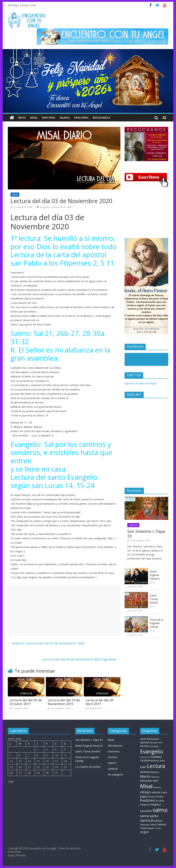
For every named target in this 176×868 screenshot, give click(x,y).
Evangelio (45, 207)
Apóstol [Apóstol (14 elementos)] (145, 742)
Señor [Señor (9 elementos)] (153, 825)
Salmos (65, 118)
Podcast (113, 757)
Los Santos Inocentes (88, 767)
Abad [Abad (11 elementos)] (143, 739)
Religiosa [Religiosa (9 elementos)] (145, 805)
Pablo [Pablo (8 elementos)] (164, 792)
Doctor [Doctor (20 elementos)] (144, 746)
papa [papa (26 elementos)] (143, 796)
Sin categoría (115, 774)
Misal (34, 118)
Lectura (55, 207)
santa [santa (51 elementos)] (144, 816)
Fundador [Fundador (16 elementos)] (156, 757)
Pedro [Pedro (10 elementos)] (160, 797)
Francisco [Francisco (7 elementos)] (145, 757)
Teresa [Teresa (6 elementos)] (157, 828)
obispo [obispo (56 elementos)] (145, 792)
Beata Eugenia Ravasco (155, 575)
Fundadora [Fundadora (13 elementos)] (146, 760)
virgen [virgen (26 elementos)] (144, 832)
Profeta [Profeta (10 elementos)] (160, 801)
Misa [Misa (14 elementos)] (156, 781)
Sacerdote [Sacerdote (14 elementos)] (146, 811)
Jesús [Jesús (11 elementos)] (156, 760)
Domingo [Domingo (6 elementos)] (154, 746)
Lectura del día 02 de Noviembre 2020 (46, 643)
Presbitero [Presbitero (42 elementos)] (148, 800)
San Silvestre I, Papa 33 (146, 534)
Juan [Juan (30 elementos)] (143, 767)
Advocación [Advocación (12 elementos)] (153, 739)
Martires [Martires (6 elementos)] (155, 777)
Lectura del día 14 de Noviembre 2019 (64, 702)
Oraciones (81, 118)
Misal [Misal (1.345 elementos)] (146, 786)
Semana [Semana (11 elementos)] (145, 825)
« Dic (11, 781)
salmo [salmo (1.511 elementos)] (160, 810)
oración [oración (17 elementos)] (156, 792)
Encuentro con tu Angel (146, 360)
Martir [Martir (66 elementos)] (145, 776)
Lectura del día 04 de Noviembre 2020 (81, 659)
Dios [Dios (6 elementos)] (160, 743)
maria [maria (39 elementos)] (145, 772)
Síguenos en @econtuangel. (141, 383)
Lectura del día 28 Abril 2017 (99, 702)
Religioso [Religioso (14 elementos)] (156, 804)
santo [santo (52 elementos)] (154, 816)
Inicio (22, 118)
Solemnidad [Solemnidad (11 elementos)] (147, 828)
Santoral (49, 118)
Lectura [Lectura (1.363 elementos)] (156, 766)
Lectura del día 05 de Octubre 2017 (26, 702)
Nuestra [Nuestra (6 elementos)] (157, 787)
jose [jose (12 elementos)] (162, 760)
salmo (70, 207)
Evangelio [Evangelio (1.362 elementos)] (152, 751)
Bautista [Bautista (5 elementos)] (154, 743)
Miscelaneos (101, 118)
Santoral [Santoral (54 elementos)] (147, 820)
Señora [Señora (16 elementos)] (162, 824)
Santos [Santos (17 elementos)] (158, 821)
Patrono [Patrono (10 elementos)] (152, 797)
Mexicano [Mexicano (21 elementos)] (146, 780)
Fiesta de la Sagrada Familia (157, 623)
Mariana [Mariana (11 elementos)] (154, 772)
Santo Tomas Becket (154, 599)
